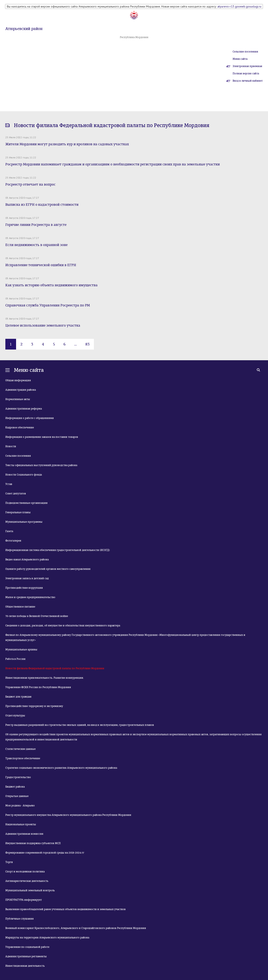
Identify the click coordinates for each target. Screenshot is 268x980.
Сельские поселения (245, 52)
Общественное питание (20, 607)
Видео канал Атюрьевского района (27, 560)
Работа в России (15, 659)
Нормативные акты (18, 399)
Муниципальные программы (24, 522)
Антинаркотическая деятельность (27, 881)
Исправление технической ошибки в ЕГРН (41, 265)
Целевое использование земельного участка (43, 325)
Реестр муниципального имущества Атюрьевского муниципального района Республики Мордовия (68, 815)
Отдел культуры (15, 716)
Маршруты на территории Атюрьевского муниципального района (47, 938)
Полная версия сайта (246, 74)
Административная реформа (24, 409)
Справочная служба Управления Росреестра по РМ (48, 305)
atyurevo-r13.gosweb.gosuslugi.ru (239, 6)
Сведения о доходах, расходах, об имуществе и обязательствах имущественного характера (63, 626)
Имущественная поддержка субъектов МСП (33, 843)
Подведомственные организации (26, 503)
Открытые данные (17, 796)
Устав (9, 484)
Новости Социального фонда (24, 475)
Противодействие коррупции (24, 588)
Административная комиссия (24, 834)
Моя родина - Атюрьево (20, 806)
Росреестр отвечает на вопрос (30, 184)
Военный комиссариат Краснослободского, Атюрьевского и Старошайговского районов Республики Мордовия (76, 928)
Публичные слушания (20, 919)
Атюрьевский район (24, 29)
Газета (9, 531)
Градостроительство (18, 777)
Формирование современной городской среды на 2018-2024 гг (45, 853)
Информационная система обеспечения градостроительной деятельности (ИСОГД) (58, 550)
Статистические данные (20, 749)
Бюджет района (15, 787)
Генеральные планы (18, 512)
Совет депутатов (16, 494)
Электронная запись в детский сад (27, 578)
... (75, 344)
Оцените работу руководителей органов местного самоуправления (48, 569)
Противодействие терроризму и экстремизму (34, 706)
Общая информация (18, 380)
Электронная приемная (247, 66)
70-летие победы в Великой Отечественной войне (37, 616)
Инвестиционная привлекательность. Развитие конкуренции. (45, 678)
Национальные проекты (21, 824)
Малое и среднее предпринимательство (30, 597)
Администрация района (21, 390)
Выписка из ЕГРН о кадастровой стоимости (42, 205)
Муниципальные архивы (21, 650)
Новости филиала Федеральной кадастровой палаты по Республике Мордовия (55, 668)
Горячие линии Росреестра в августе (36, 225)
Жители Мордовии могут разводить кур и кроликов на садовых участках (67, 144)
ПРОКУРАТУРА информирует (24, 900)
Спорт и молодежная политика (25, 872)
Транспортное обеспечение (23, 758)
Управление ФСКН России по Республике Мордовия (38, 687)
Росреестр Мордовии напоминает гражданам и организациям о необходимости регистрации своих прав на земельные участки (113, 164)
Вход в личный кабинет (248, 81)
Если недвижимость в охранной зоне (36, 245)
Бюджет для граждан (18, 697)
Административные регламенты (26, 956)
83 (87, 344)
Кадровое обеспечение (20, 428)
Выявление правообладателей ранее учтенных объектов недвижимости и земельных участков (65, 909)
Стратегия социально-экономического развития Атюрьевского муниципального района (61, 768)
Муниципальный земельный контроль (30, 890)
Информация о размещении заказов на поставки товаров (42, 437)
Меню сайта (240, 59)
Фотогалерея (13, 541)
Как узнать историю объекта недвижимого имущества (51, 285)
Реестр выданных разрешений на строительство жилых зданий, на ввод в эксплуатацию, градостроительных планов (80, 725)
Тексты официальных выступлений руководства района (41, 465)
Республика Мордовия (134, 37)
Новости (11, 446)
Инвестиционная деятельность (25, 966)
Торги (9, 862)
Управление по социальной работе (27, 947)
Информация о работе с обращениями (30, 418)
